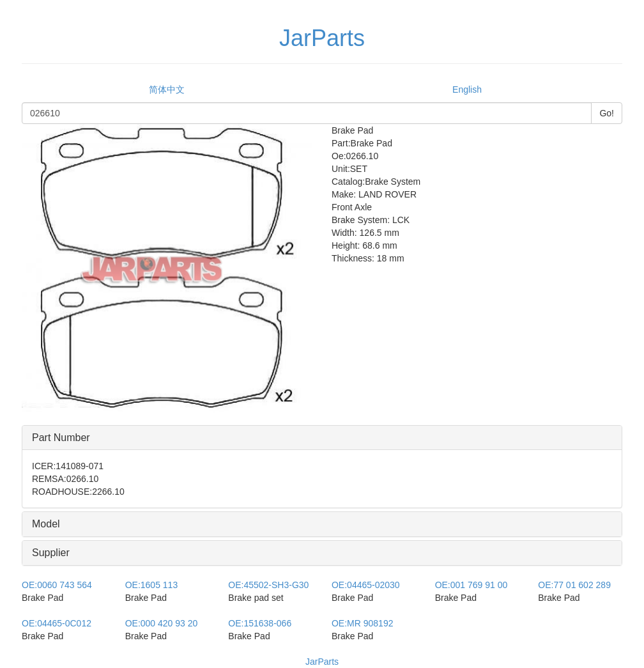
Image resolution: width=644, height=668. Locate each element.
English (467, 89)
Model (46, 524)
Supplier (51, 553)
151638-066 (260, 623)
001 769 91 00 (471, 585)
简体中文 (167, 89)
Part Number (61, 438)
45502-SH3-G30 (268, 585)
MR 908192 (363, 623)
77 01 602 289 (574, 585)
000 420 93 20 (162, 623)
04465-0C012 (57, 623)
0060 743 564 (57, 585)
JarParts (322, 662)
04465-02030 (366, 585)
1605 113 (152, 585)
